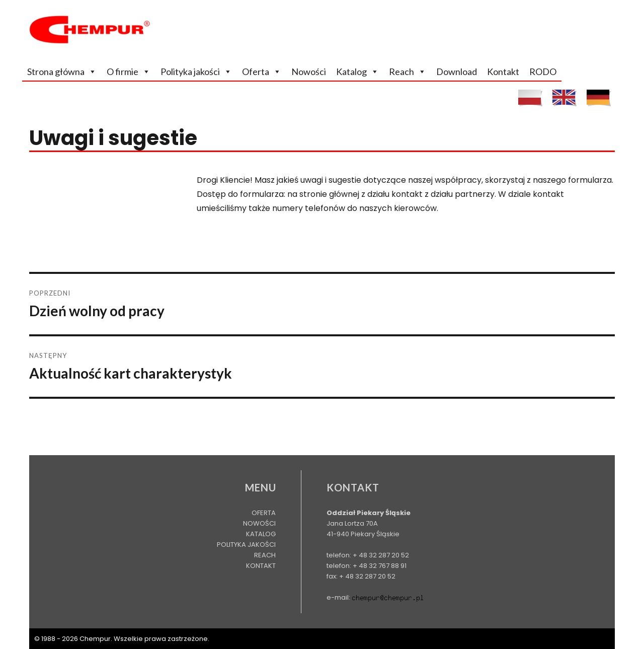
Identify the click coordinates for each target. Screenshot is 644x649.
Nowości (309, 71)
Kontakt (503, 71)
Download (457, 71)
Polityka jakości (190, 71)
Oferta (256, 71)
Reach (401, 71)
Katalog (351, 71)
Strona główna (56, 71)
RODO (543, 71)
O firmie (123, 71)
